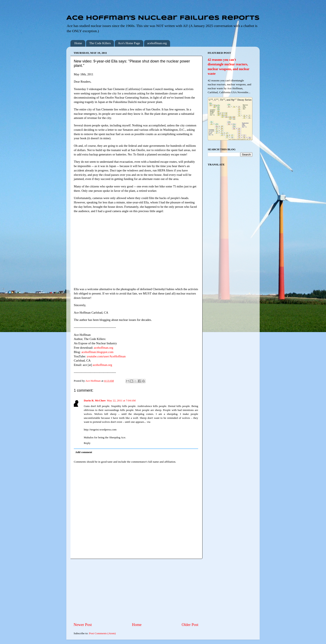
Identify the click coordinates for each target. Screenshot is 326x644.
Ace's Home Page (129, 43)
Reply (87, 443)
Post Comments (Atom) (102, 633)
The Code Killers (100, 43)
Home (78, 43)
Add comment (84, 452)
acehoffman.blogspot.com (98, 352)
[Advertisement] (136, 590)
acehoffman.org (157, 43)
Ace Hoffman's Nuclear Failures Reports (163, 18)
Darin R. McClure (95, 400)
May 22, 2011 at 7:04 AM (121, 400)
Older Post (190, 625)
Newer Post (83, 625)
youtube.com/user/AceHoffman (106, 356)
